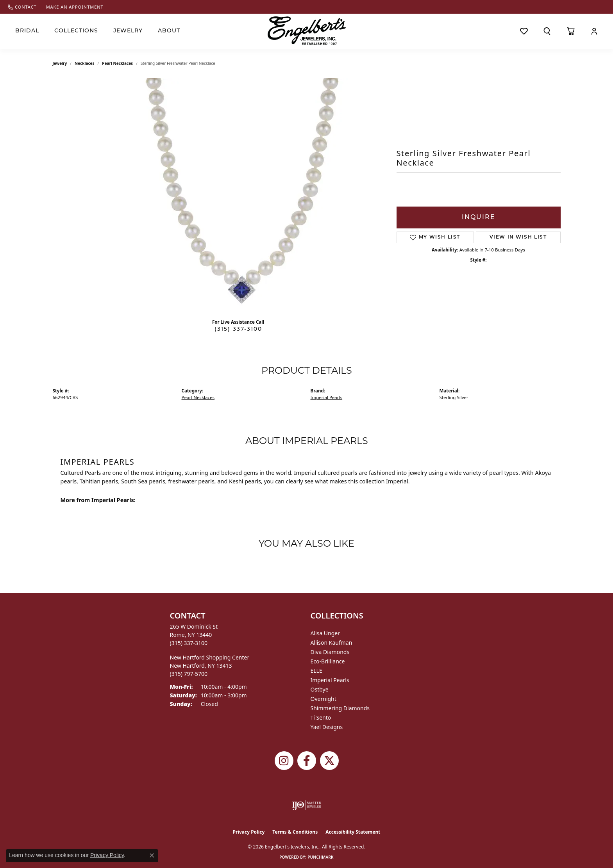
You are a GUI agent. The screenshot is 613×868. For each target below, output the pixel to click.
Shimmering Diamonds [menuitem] (340, 708)
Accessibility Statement (353, 832)
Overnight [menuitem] (323, 699)
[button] (547, 31)
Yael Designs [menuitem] (327, 727)
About (169, 31)
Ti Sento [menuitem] (321, 717)
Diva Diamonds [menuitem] (330, 652)
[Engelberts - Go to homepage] (307, 31)
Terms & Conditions (295, 832)
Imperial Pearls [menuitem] (330, 680)
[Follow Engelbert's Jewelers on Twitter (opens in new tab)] (329, 761)
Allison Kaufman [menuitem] (332, 643)
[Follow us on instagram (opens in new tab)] (284, 761)
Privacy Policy (249, 832)
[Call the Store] (189, 643)
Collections (76, 31)
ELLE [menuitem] (316, 671)
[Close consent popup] (152, 856)
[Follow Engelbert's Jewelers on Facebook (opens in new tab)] (307, 761)
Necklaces (85, 63)
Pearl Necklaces (117, 63)
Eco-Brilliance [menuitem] (328, 661)
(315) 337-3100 (238, 329)
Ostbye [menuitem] (320, 689)
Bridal (27, 31)
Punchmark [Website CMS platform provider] (321, 857)
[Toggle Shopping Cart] (571, 31)
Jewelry (128, 31)
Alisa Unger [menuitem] (325, 633)
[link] (22, 7)
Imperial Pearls (327, 397)
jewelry (60, 63)
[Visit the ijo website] (306, 805)
